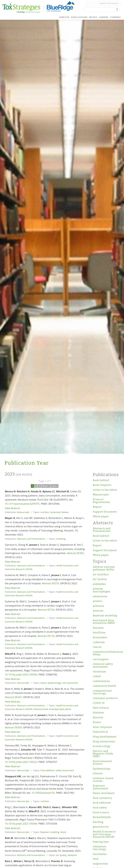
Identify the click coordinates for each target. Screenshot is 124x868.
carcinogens (101, 659)
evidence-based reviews (103, 780)
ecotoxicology (102, 746)
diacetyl (98, 717)
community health (105, 686)
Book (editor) (101, 480)
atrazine (98, 611)
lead (96, 859)
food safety (100, 808)
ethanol (98, 773)
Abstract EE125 (46, 636)
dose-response (102, 727)
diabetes (98, 713)
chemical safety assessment (103, 665)
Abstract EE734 (46, 610)
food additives (47, 770)
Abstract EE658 (13, 727)
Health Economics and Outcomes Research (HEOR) (104, 834)
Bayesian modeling (50, 832)
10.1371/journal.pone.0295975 (22, 504)
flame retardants (104, 793)
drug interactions (104, 741)
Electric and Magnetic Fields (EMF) (103, 754)
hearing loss (101, 842)
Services (64, 17)
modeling (61, 539)
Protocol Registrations (102, 501)
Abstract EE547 (13, 697)
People (93, 17)
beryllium (99, 633)
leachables (100, 854)
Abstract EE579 (50, 583)
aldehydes (99, 584)
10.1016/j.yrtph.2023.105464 (21, 824)
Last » (54, 486)
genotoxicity (101, 827)
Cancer (97, 647)
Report (97, 507)
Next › (46, 486)
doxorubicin (101, 732)
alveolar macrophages (102, 590)
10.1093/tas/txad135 (43, 793)
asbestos (99, 606)
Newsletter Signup (109, 3)
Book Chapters (102, 485)
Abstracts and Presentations (31, 539)
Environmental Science (102, 763)
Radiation (72, 855)
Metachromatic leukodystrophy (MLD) (52, 709)
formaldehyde (102, 817)
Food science (101, 812)
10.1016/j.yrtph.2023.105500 (21, 675)
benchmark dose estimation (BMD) (104, 622)
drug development (105, 737)
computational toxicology (102, 692)
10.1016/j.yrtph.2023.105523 (21, 762)
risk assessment (70, 683)
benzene (98, 628)
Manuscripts (23, 512)
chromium (99, 672)
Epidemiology (54, 683)
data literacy (101, 708)
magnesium (100, 864)
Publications (79, 17)
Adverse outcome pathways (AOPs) (104, 568)
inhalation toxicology (100, 848)
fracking (98, 822)
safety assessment (65, 770)
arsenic (98, 601)
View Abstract (13, 508)
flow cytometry (102, 798)
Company (115, 17)
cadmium (99, 642)
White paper (101, 516)
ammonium (100, 596)
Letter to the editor (105, 490)
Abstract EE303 (75, 553)
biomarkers (100, 637)
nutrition (45, 512)
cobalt (97, 676)
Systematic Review (59, 512)
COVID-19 (99, 703)
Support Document (105, 512)
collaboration (101, 681)
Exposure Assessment (101, 787)
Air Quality (61, 855)
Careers (103, 17)
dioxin (43, 683)
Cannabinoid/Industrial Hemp (106, 653)
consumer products (105, 698)
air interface (101, 574)
